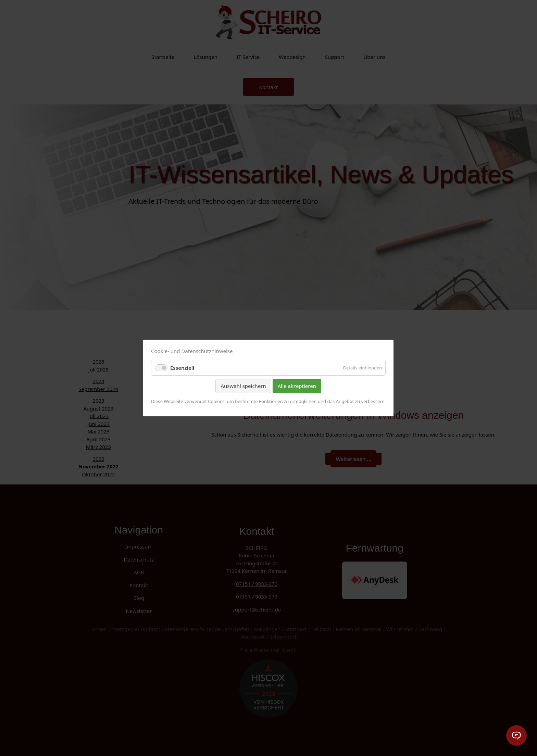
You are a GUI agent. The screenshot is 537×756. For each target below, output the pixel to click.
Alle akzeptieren (297, 386)
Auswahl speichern (243, 386)
